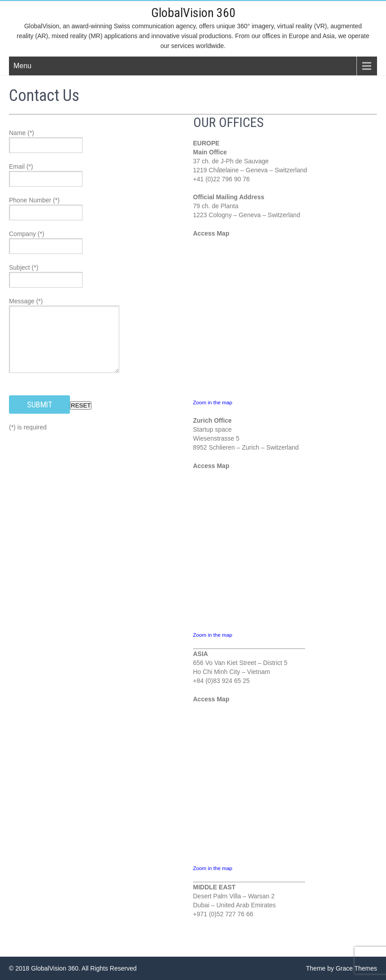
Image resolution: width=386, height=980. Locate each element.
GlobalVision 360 (193, 13)
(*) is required (28, 427)
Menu (22, 66)
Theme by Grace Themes (342, 968)
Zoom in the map (213, 402)
